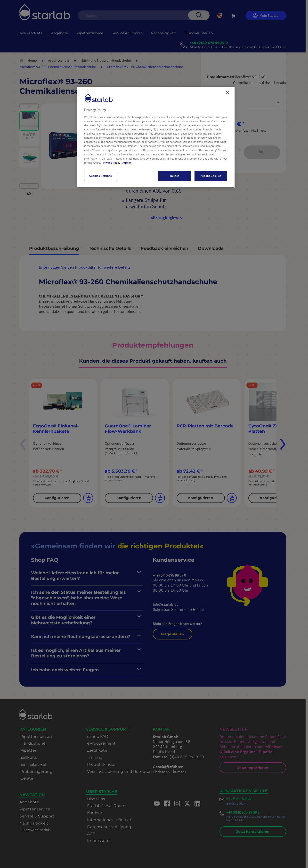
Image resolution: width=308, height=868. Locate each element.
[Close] (228, 93)
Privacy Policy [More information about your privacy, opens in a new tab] (112, 163)
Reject (174, 176)
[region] (156, 137)
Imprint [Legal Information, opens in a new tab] (126, 163)
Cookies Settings (100, 176)
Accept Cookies (211, 176)
